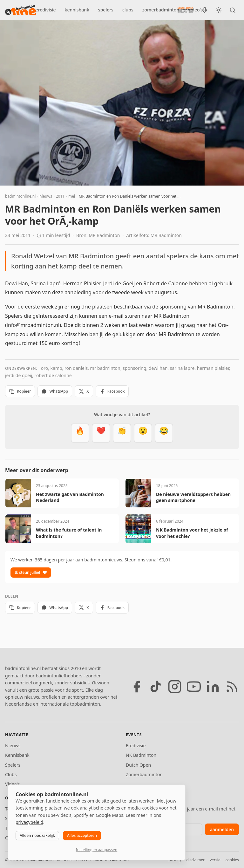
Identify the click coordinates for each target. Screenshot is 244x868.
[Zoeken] (233, 10)
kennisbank (77, 10)
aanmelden (222, 829)
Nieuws (13, 746)
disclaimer (195, 860)
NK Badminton (141, 755)
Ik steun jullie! (31, 572)
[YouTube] (194, 687)
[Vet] (80, 433)
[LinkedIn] (213, 687)
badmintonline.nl (20, 196)
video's (195, 10)
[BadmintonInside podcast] (205, 10)
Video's (12, 784)
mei (72, 196)
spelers (106, 10)
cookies (232, 860)
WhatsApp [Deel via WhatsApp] (55, 391)
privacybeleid (29, 822)
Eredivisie (136, 746)
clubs (128, 10)
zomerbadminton (161, 10)
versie (215, 860)
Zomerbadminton (144, 774)
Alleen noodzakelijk (37, 835)
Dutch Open (138, 765)
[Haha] (164, 433)
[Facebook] (137, 687)
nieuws (19, 10)
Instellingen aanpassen (97, 850)
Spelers (13, 765)
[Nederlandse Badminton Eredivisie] (185, 10)
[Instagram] (175, 687)
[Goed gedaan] (122, 433)
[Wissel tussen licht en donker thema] (219, 10)
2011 (60, 196)
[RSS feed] (232, 687)
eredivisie (46, 10)
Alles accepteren (82, 835)
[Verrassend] (143, 433)
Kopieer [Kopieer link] (20, 391)
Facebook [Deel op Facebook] (112, 391)
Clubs (11, 774)
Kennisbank (17, 755)
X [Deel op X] (84, 391)
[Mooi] (101, 433)
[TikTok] (156, 687)
